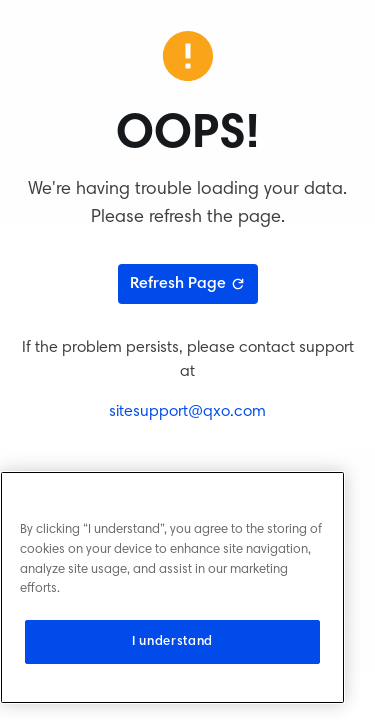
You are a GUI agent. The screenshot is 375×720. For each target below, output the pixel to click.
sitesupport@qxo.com (187, 412)
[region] (172, 587)
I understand (172, 642)
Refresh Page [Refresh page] (188, 284)
